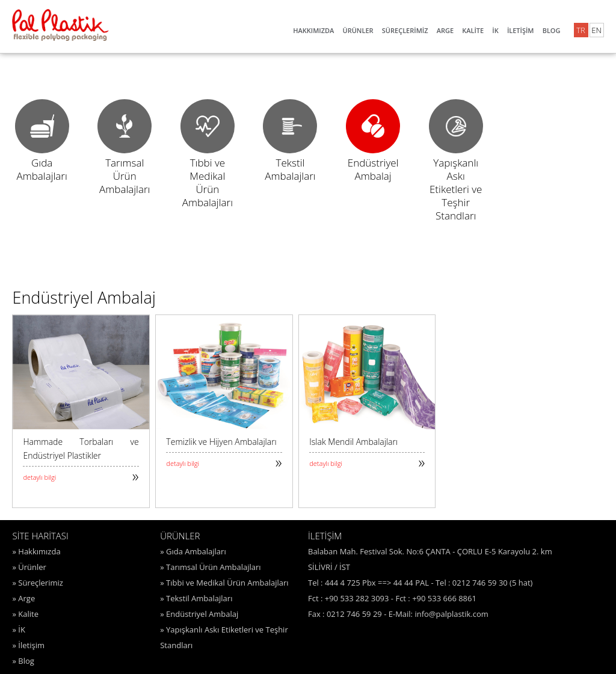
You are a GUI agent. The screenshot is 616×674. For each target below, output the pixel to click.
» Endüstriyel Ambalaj (199, 614)
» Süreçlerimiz (37, 583)
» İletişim (28, 645)
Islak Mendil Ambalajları (353, 442)
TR (581, 30)
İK (495, 30)
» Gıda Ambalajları (193, 551)
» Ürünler (29, 567)
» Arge (23, 598)
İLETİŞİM (521, 30)
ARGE (445, 30)
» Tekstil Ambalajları (196, 598)
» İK (18, 630)
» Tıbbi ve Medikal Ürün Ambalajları (224, 583)
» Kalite (25, 614)
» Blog (23, 661)
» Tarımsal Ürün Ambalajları (210, 567)
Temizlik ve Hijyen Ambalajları (221, 442)
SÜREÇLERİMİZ (405, 30)
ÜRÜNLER (358, 30)
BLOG (552, 30)
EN (596, 30)
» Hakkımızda (36, 551)
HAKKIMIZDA (313, 30)
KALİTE (473, 30)
